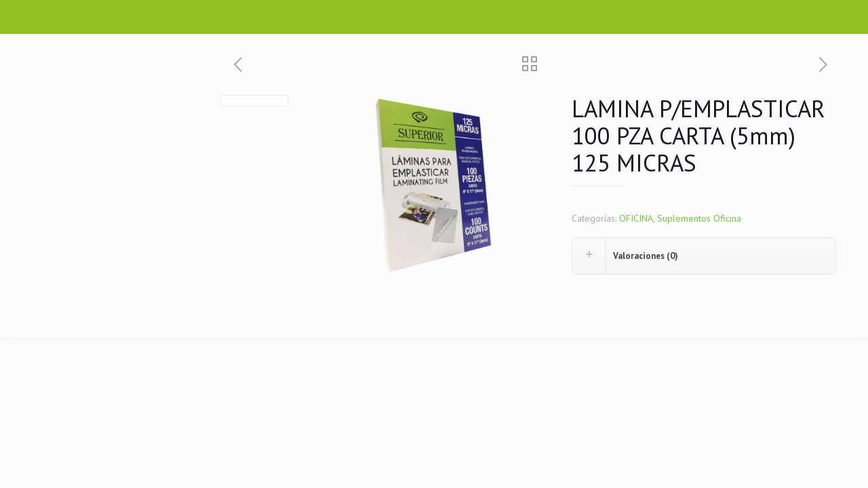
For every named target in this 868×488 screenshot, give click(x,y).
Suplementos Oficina (699, 218)
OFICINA (636, 218)
